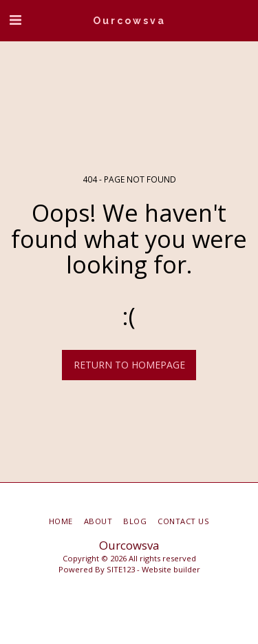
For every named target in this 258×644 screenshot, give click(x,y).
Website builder (171, 569)
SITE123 (121, 569)
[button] (15, 20)
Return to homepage (129, 365)
